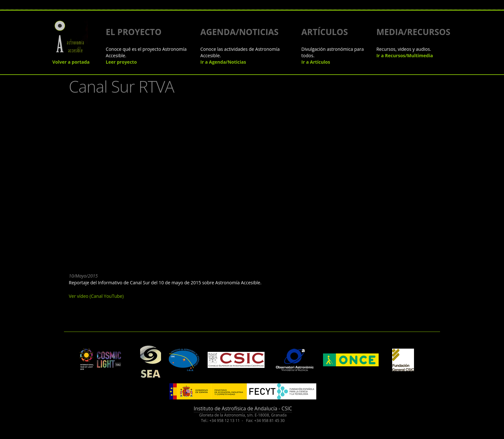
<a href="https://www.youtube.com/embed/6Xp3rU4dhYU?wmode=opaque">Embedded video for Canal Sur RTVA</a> (172, 183)
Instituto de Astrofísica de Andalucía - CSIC (243, 408)
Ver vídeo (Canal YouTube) (96, 296)
